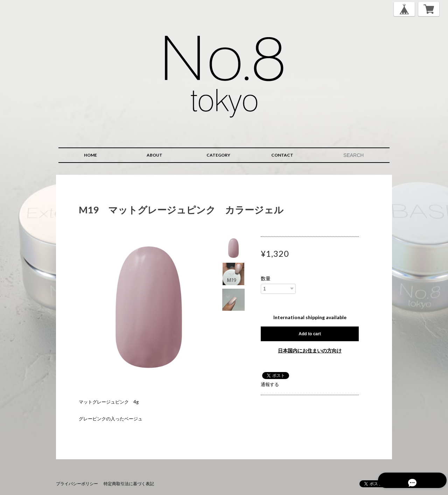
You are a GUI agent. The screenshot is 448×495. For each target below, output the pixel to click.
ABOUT (155, 155)
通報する (270, 384)
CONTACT (282, 155)
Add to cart (310, 334)
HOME (90, 155)
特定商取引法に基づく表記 (129, 484)
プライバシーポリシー (77, 484)
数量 (266, 279)
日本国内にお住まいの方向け (310, 350)
